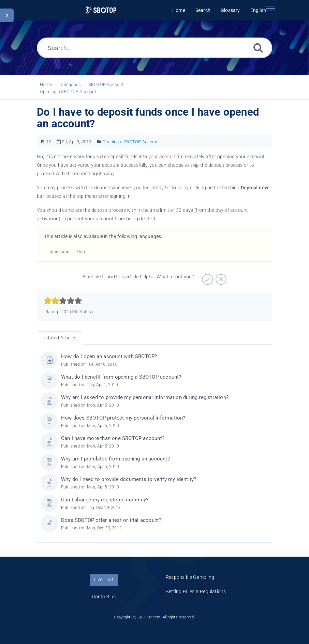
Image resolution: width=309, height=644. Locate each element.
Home (46, 84)
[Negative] (220, 277)
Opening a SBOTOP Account (68, 92)
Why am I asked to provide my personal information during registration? (145, 397)
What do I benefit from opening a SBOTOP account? (121, 377)
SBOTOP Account (106, 84)
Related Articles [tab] (60, 338)
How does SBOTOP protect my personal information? (123, 418)
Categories (70, 84)
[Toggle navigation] (270, 9)
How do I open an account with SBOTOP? (109, 356)
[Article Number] (43, 142)
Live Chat (104, 580)
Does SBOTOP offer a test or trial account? (111, 520)
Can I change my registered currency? (105, 500)
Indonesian (58, 252)
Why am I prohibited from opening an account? (115, 459)
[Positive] (207, 277)
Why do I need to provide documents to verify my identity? (129, 479)
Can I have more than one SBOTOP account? (113, 438)
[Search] (258, 48)
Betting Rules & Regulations (196, 591)
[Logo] (101, 10)
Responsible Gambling (190, 577)
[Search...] (154, 48)
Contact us (104, 597)
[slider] (63, 301)
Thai (80, 252)
